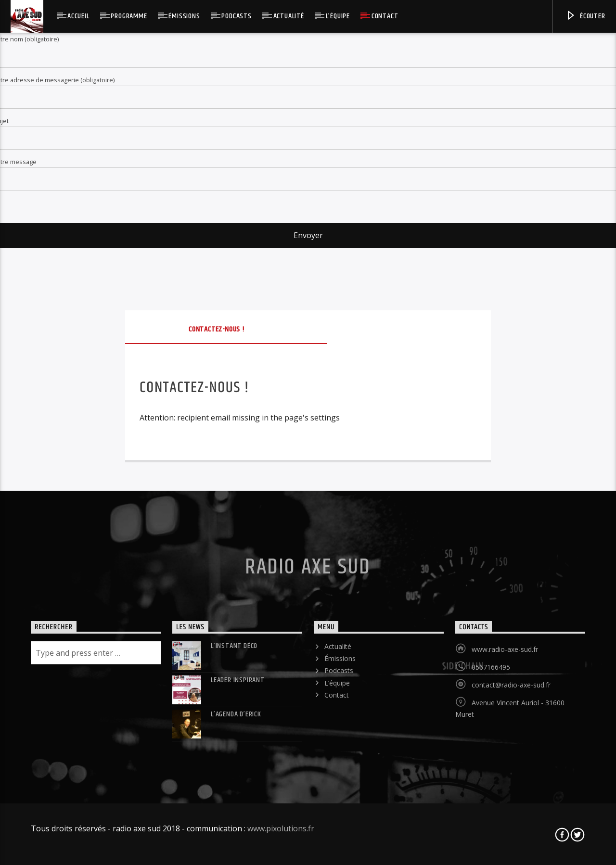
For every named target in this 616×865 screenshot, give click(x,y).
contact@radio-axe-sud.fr (511, 685)
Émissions (184, 16)
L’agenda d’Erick (236, 714)
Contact (385, 16)
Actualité (289, 16)
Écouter (585, 16)
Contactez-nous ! (217, 329)
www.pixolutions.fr (281, 828)
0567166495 (491, 667)
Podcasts (236, 16)
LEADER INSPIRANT (238, 680)
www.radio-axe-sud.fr (505, 649)
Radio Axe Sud (308, 567)
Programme (129, 16)
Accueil (78, 16)
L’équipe (338, 16)
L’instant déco (234, 646)
